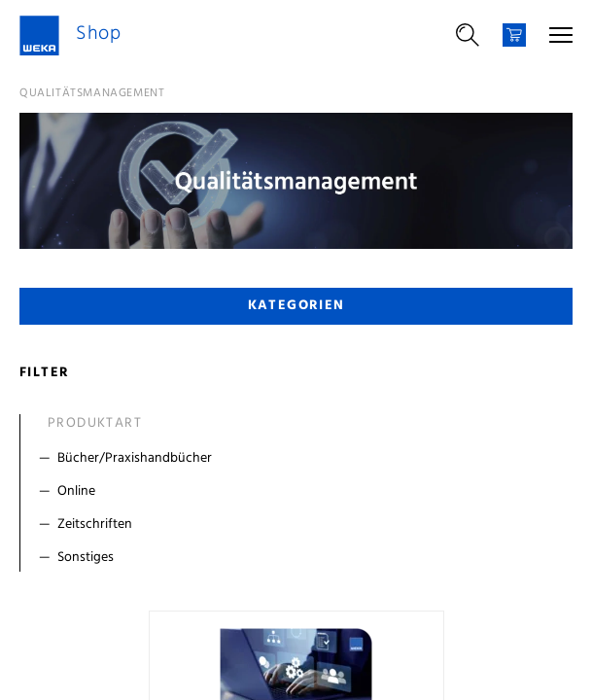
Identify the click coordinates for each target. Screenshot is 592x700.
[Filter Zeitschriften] (300, 525)
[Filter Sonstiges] (300, 558)
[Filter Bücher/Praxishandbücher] (300, 459)
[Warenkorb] (514, 35)
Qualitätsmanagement (92, 93)
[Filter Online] (300, 492)
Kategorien (296, 306)
